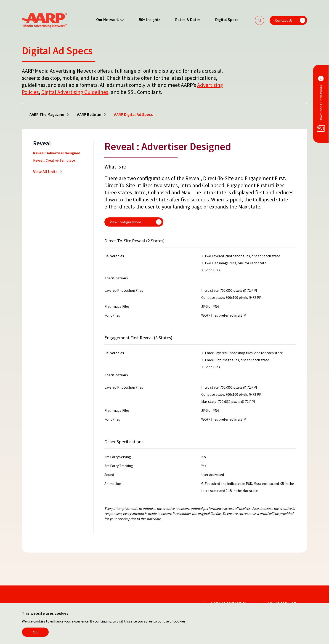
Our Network (110, 20)
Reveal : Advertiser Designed (57, 153)
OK (35, 632)
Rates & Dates (188, 20)
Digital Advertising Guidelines (75, 92)
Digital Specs (227, 20)
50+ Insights (150, 20)
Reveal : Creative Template (54, 160)
